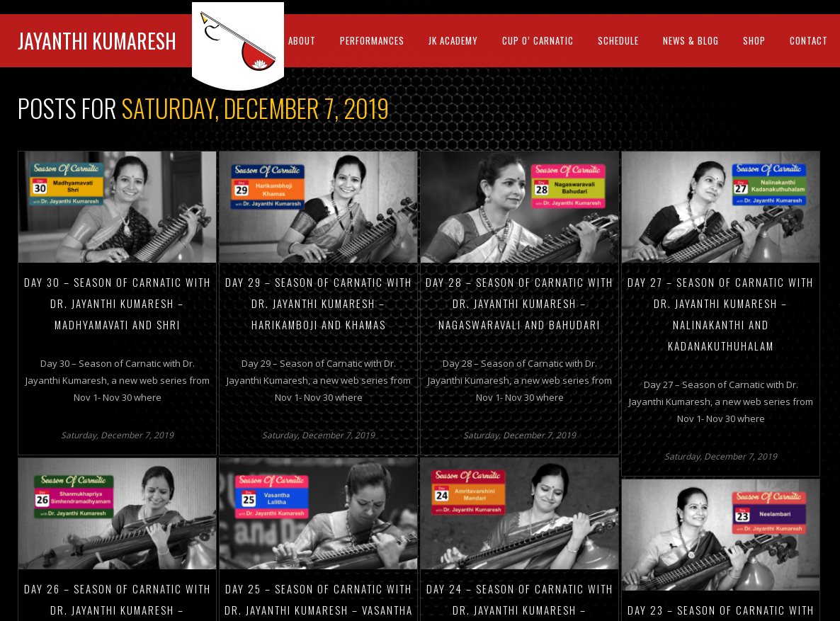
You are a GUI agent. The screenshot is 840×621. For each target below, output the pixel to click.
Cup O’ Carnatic (538, 40)
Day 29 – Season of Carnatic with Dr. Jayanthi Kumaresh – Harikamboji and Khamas (319, 303)
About (302, 40)
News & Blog (691, 40)
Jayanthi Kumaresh (97, 41)
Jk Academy (453, 40)
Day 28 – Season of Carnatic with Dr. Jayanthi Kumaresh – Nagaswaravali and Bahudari (520, 303)
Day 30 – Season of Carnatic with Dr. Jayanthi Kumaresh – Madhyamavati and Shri (118, 303)
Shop (754, 40)
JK (243, 46)
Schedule (618, 40)
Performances (372, 40)
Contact (809, 40)
